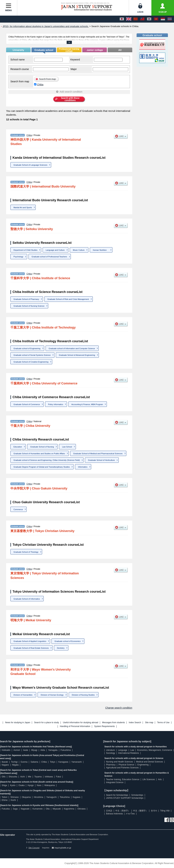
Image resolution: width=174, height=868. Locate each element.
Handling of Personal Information (75, 726)
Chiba (40, 85)
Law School (67, 447)
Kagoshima (69, 809)
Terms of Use (163, 723)
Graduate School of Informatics (27, 599)
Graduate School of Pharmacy (26, 299)
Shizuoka (13, 777)
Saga (15, 809)
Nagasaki (25, 809)
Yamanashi (76, 762)
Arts (160, 779)
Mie (29, 777)
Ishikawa (49, 777)
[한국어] (149, 19)
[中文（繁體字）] (142, 19)
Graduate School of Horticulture (101, 460)
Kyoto (13, 785)
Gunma (24, 762)
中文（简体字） (123, 811)
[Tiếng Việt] (156, 19)
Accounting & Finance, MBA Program (87, 404)
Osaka (21, 785)
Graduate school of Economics (68, 641)
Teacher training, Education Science (123, 779)
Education (18, 447)
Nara (39, 785)
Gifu (3, 777)
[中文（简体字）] (136, 19)
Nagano (5, 765)
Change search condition (119, 708)
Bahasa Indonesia (114, 814)
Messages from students (114, 723)
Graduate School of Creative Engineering (31, 362)
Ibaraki (5, 762)
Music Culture (79, 250)
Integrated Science (115, 782)
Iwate (26, 750)
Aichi (22, 777)
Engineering (143, 765)
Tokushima (65, 797)
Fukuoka (6, 809)
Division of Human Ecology (52, 695)
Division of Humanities (23, 695)
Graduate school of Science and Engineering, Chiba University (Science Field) (47, 460)
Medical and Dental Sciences (150, 762)
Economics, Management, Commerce (155, 750)
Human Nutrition (101, 250)
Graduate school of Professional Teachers (49, 257)
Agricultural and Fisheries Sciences (122, 768)
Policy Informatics (56, 404)
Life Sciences (149, 779)
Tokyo (52, 762)
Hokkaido (6, 750)
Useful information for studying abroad (80, 723)
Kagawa (76, 797)
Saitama (34, 762)
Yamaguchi (51, 797)
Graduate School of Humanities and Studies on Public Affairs (39, 454)
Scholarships (137, 795)
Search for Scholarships (117, 795)
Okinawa (82, 809)
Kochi (13, 800)
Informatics (83, 467)
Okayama (26, 797)
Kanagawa (63, 762)
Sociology (110, 753)
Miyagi (34, 750)
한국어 (154, 811)
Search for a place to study (47, 723)
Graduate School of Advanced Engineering (77, 355)
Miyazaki (57, 809)
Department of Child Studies (26, 250)
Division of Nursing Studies (83, 695)
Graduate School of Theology (26, 552)
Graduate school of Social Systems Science (32, 355)
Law (132, 750)
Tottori (4, 797)
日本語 (109, 811)
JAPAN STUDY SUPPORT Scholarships (125, 798)
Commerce (18, 509)
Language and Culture (55, 250)
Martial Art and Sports (23, 207)
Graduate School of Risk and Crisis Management (68, 299)
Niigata (15, 765)
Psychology (18, 257)
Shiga (4, 785)
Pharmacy (111, 765)
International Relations (128, 753)
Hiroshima (38, 797)
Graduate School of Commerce (27, 404)
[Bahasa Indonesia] (163, 19)
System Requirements (104, 726)
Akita (43, 750)
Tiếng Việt (165, 811)
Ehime (5, 800)
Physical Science (126, 765)
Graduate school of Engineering (27, 348)
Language (123, 750)
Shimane (15, 797)
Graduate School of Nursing (42, 447)
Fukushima (66, 750)
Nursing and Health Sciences (119, 762)
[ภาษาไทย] (170, 19)
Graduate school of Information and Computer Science (72, 348)
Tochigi (14, 762)
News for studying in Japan (18, 723)
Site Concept (33, 848)
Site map (149, 723)
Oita (48, 809)
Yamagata (53, 750)
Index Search (135, 723)
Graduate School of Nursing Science (29, 306)
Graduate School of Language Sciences (30, 165)
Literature (110, 750)
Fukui (59, 777)
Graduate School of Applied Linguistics (30, 641)
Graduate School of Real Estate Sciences (31, 648)
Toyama (38, 777)
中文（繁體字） (140, 811)
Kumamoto (38, 809)
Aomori (17, 750)
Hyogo (31, 785)
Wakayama (50, 785)
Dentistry (61, 648)
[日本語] (122, 19)
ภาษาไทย (130, 814)
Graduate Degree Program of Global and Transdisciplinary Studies (42, 467)
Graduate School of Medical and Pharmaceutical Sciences (98, 454)
